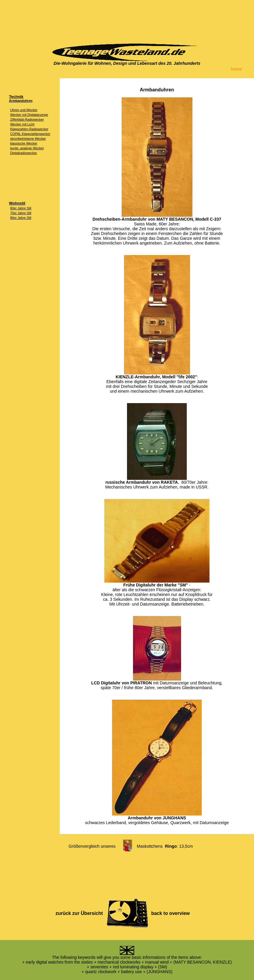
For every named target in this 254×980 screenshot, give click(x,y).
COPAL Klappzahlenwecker (30, 134)
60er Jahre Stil (21, 208)
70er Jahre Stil (21, 213)
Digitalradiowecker (24, 153)
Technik (16, 97)
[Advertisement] (127, 19)
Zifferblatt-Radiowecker (27, 119)
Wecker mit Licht (22, 124)
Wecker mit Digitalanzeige (29, 115)
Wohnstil (17, 203)
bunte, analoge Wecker (27, 148)
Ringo (171, 846)
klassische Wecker (24, 143)
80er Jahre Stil (21, 218)
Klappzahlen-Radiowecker (29, 129)
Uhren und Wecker (24, 110)
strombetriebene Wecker (28, 139)
